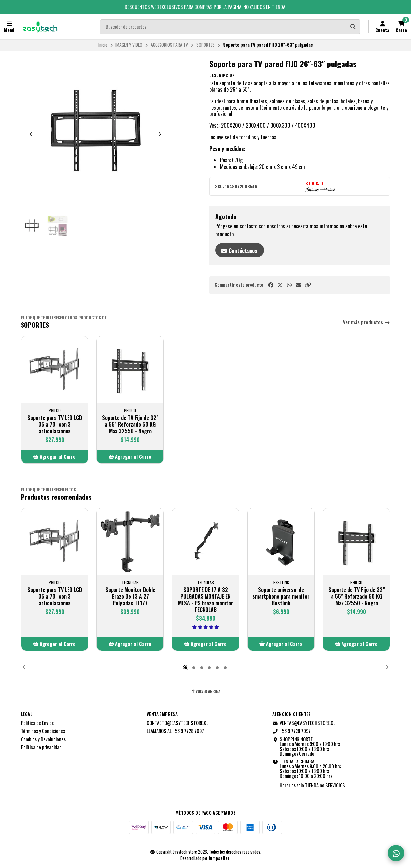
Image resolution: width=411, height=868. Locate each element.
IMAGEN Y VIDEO (129, 45)
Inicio (103, 45)
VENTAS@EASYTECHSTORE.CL (304, 723)
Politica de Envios (37, 723)
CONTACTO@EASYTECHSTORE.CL (178, 723)
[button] (308, 285)
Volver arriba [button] (206, 691)
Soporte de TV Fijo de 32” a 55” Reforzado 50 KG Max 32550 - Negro (130, 424)
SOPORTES (206, 45)
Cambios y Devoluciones (43, 739)
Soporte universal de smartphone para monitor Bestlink (281, 596)
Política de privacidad (41, 747)
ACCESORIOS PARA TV (169, 45)
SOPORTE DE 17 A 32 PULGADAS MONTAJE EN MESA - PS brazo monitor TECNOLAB (206, 600)
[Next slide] (160, 134)
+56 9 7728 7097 (292, 731)
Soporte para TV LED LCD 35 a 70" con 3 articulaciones (55, 424)
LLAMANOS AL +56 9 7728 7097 (175, 731)
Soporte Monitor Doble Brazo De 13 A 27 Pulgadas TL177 (130, 596)
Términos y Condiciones (43, 731)
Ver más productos (367, 322)
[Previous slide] (31, 134)
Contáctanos (239, 251)
